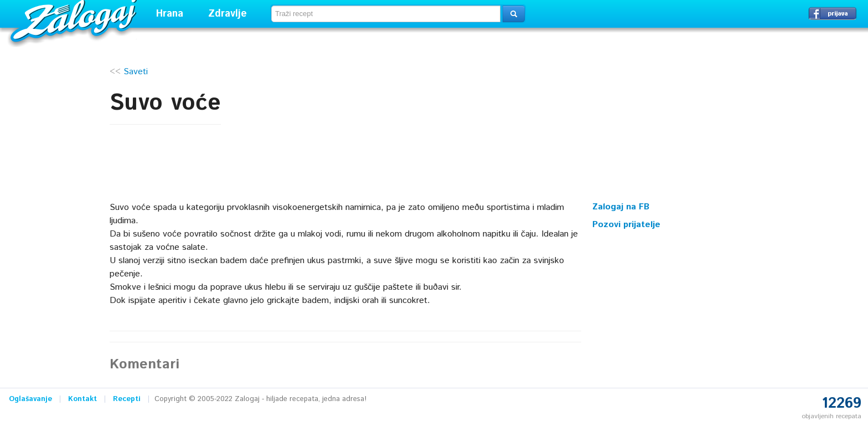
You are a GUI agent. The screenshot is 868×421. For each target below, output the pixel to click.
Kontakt (82, 399)
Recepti (127, 399)
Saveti (136, 72)
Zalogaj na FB (621, 207)
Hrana (170, 14)
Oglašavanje (30, 399)
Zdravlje (228, 14)
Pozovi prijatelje (626, 225)
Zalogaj (75, 20)
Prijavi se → (833, 13)
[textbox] (386, 14)
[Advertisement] (675, 125)
